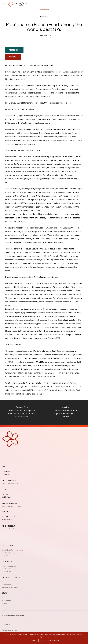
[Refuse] (85, 638)
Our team (5, 556)
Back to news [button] (44, 10)
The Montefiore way (9, 553)
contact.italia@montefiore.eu (12, 506)
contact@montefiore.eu (10, 483)
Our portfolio (6, 572)
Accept (33, 640)
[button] (4, 4)
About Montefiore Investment (12, 550)
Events (4, 604)
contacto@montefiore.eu (11, 529)
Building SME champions (11, 588)
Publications (6, 601)
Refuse (42, 640)
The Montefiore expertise (11, 569)
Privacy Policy (54, 640)
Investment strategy (9, 566)
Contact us (6, 624)
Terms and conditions (9, 630)
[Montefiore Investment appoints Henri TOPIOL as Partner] (66, 412)
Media (4, 598)
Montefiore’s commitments (11, 582)
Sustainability (7, 585)
